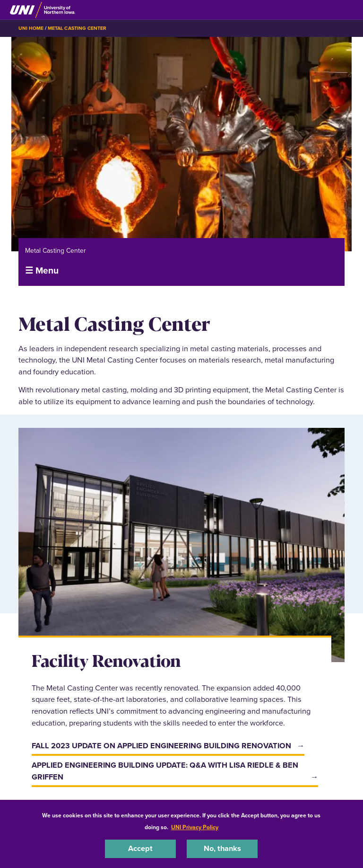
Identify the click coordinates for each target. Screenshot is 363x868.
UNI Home (31, 28)
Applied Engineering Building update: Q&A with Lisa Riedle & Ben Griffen (165, 771)
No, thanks (222, 848)
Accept (140, 848)
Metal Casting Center (77, 28)
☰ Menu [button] (42, 270)
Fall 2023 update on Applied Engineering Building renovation (161, 746)
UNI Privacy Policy (195, 827)
